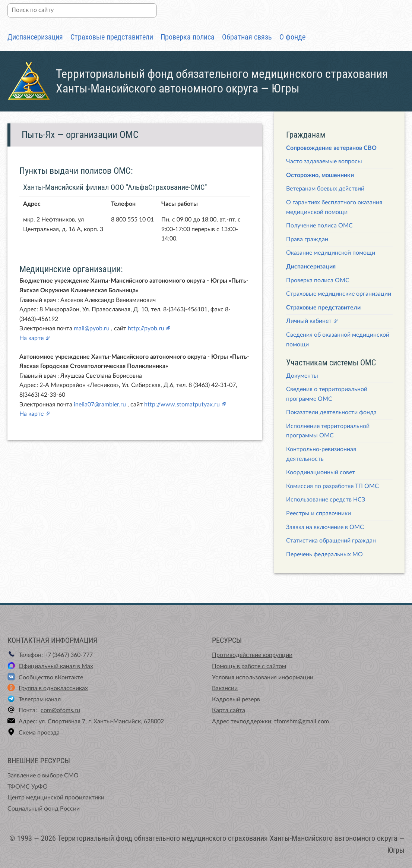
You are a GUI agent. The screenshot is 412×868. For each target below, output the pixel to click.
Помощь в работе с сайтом (249, 666)
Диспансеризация (35, 37)
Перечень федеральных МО (324, 554)
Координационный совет (321, 472)
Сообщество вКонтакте (51, 677)
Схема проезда (39, 733)
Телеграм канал (40, 699)
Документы (302, 376)
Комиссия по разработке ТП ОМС (332, 486)
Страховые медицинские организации (339, 294)
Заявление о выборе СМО (43, 776)
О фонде (292, 37)
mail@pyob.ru (92, 328)
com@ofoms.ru (60, 710)
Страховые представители (112, 37)
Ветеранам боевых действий (325, 189)
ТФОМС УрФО (28, 787)
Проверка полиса (188, 37)
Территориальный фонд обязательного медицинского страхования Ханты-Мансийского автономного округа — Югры (222, 81)
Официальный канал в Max (56, 666)
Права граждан (307, 239)
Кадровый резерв (236, 699)
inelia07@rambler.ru (100, 405)
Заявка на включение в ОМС (325, 527)
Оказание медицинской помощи (331, 253)
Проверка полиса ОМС (318, 280)
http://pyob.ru (146, 328)
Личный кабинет (309, 321)
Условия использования (244, 677)
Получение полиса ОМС (319, 226)
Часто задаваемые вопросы (324, 161)
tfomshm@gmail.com (302, 721)
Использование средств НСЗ (326, 500)
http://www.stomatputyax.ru (182, 405)
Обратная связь (247, 37)
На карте (31, 338)
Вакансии (225, 688)
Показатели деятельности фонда (331, 412)
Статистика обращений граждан (331, 541)
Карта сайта (229, 710)
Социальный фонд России (44, 809)
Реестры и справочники (318, 513)
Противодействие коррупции (252, 655)
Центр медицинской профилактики (56, 798)
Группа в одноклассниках (53, 688)
